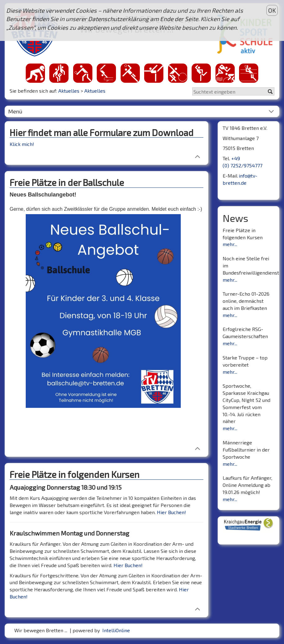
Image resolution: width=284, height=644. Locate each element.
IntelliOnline (116, 630)
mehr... (230, 244)
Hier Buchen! (171, 512)
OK (272, 10)
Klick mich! (22, 144)
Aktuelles (69, 91)
